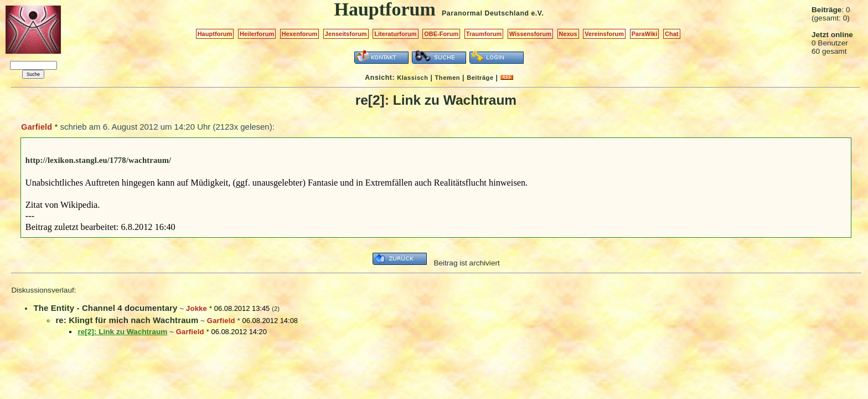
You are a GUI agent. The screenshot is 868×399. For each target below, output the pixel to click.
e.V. (537, 13)
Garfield (37, 127)
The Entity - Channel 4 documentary (105, 308)
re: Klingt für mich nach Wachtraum (127, 320)
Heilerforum (257, 34)
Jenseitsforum (346, 34)
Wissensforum (530, 34)
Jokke (197, 308)
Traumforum (484, 34)
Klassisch (412, 78)
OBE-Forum (441, 34)
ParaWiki (645, 34)
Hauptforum (215, 34)
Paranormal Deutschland (485, 13)
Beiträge (480, 78)
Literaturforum (395, 34)
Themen (448, 78)
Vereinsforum (604, 34)
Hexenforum (300, 34)
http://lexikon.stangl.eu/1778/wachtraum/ (98, 160)
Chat (672, 34)
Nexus (568, 34)
